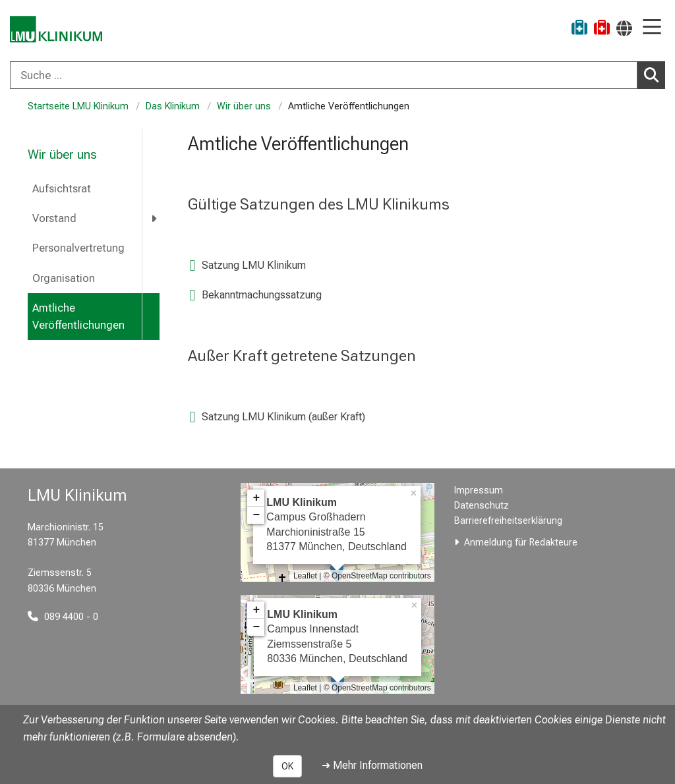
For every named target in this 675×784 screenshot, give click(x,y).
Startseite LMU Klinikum (78, 106)
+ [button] (256, 498)
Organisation (64, 278)
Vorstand (54, 218)
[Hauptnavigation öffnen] (652, 28)
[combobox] (337, 75)
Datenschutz (482, 506)
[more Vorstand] (155, 218)
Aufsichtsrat (62, 189)
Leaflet (305, 576)
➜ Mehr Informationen (372, 765)
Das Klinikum (173, 106)
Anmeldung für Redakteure (521, 543)
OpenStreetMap (360, 576)
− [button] (256, 515)
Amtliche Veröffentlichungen (78, 317)
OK (287, 766)
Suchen (655, 74)
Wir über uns (244, 106)
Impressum (479, 490)
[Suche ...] (324, 75)
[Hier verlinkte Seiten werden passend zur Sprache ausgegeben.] (624, 28)
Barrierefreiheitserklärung (508, 521)
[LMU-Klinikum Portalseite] (56, 29)
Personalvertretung (78, 248)
